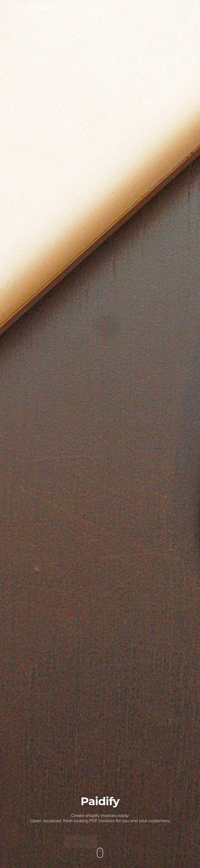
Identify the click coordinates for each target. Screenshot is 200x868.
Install (152, 8)
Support (167, 8)
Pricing (138, 8)
